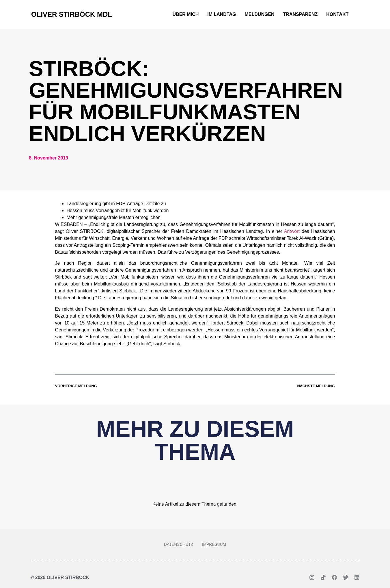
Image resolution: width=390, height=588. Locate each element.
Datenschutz (177, 545)
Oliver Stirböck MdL (72, 14)
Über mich (186, 14)
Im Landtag (222, 14)
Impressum (215, 545)
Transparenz (301, 14)
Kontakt (337, 14)
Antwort (292, 231)
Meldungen (260, 14)
